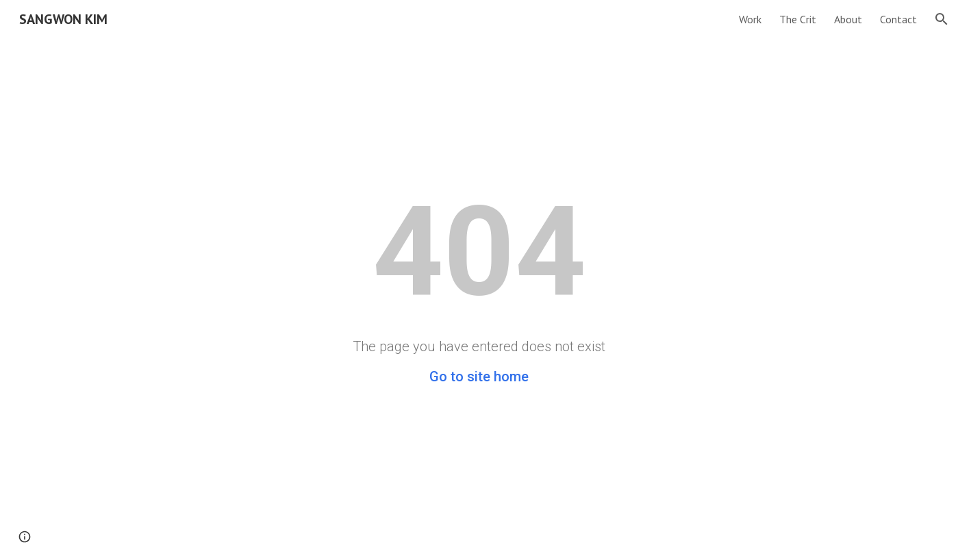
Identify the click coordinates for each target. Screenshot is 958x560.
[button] (942, 19)
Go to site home (479, 377)
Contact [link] (898, 19)
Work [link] (750, 19)
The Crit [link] (798, 19)
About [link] (848, 19)
